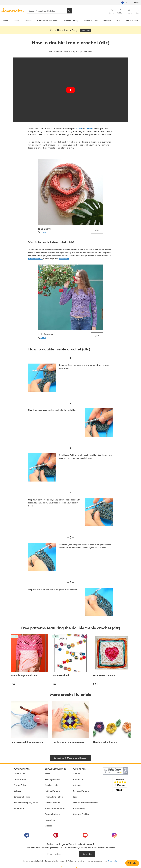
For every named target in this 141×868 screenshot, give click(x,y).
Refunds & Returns (22, 797)
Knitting (16, 20)
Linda (43, 232)
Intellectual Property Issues (26, 802)
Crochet (28, 20)
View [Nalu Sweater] (97, 336)
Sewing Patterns (52, 814)
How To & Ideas (132, 20)
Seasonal (107, 20)
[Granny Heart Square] (112, 661)
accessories (64, 258)
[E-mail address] (62, 854)
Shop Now (86, 30)
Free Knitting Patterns (55, 797)
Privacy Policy (20, 785)
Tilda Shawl (44, 229)
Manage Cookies (81, 814)
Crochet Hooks (52, 785)
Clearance (50, 826)
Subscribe (87, 854)
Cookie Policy (79, 808)
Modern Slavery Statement (85, 802)
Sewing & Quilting (71, 20)
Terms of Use (19, 774)
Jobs (75, 797)
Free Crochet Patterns (55, 808)
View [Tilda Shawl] (97, 230)
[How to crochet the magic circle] (29, 725)
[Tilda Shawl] (71, 192)
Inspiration (50, 820)
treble (89, 128)
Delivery (17, 791)
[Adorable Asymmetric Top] (29, 661)
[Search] (69, 11)
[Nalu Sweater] (71, 297)
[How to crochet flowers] (112, 725)
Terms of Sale (20, 779)
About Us (77, 774)
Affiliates (77, 785)
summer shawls (35, 258)
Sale (118, 20)
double (79, 128)
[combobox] (47, 11)
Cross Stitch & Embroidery (48, 20)
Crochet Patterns (53, 802)
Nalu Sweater (45, 334)
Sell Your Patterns (81, 791)
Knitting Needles (52, 779)
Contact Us (78, 779)
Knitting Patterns (53, 791)
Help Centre (19, 808)
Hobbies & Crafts (91, 20)
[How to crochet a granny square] (71, 725)
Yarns (48, 774)
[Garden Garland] (71, 661)
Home (5, 20)
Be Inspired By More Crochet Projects (70, 758)
